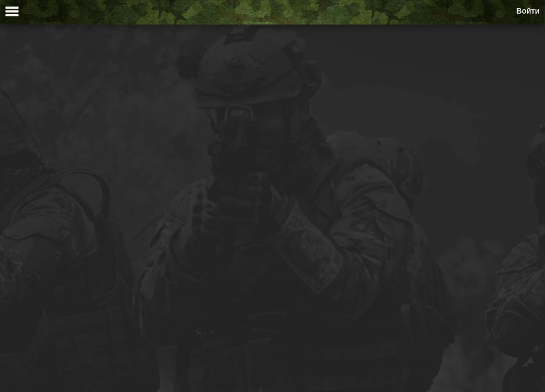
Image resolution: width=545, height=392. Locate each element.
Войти (528, 11)
